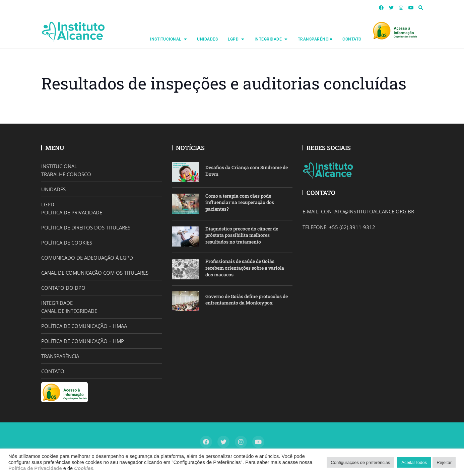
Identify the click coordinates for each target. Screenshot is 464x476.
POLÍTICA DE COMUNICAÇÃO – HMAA (84, 326)
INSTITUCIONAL (166, 39)
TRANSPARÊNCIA (315, 39)
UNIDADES (207, 39)
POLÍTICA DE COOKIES (67, 243)
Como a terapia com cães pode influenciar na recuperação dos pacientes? (240, 202)
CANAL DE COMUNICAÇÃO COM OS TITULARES (95, 273)
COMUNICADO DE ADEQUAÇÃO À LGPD (87, 258)
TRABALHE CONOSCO (66, 174)
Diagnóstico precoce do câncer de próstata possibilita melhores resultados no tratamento (242, 235)
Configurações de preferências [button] (360, 462)
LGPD (233, 39)
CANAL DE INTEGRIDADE (69, 311)
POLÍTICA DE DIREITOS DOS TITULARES (86, 227)
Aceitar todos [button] (414, 462)
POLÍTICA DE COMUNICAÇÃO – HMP (83, 341)
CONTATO (352, 39)
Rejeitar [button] (444, 462)
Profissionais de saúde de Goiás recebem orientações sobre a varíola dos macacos (245, 268)
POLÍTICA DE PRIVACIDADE (72, 212)
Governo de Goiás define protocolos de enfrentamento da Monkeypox (247, 300)
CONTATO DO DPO (63, 288)
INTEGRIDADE (268, 39)
